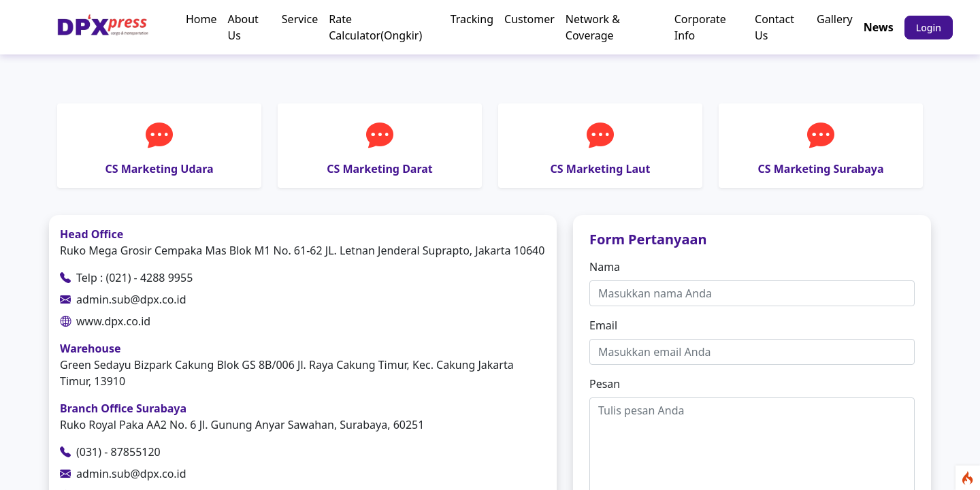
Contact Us (774, 27)
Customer (529, 19)
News (879, 27)
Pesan (605, 384)
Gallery (835, 19)
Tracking (472, 19)
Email (603, 325)
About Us (243, 27)
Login (929, 28)
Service (300, 19)
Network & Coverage (593, 27)
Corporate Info (700, 27)
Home (201, 19)
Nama (605, 267)
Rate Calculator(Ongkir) (375, 27)
